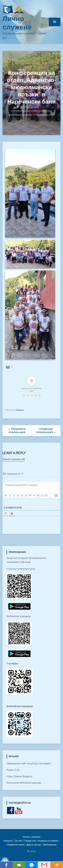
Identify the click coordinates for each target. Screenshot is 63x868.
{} (42, 495)
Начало (8, 841)
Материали (50, 845)
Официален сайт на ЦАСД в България (29, 763)
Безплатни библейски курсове (24, 783)
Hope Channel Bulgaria (19, 776)
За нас (18, 841)
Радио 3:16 (13, 770)
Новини (20, 410)
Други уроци (34, 845)
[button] (55, 22)
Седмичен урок (16, 845)
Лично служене (32, 837)
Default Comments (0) (14, 459)
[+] (46, 495)
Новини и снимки (48, 841)
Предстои (30, 841)
